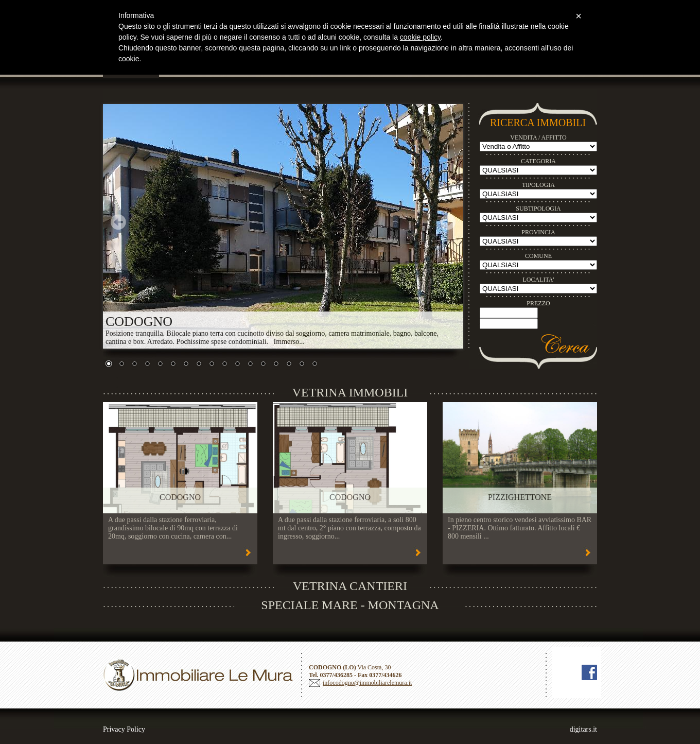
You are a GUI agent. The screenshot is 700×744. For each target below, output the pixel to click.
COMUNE (538, 256)
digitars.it (583, 729)
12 (250, 365)
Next (448, 222)
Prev (118, 222)
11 (237, 365)
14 (276, 365)
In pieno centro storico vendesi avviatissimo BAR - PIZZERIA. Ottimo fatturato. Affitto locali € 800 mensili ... (520, 528)
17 (314, 365)
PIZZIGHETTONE (520, 497)
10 (224, 365)
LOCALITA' (538, 280)
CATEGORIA (538, 161)
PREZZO (538, 303)
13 (263, 365)
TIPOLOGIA (538, 185)
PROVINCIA (538, 232)
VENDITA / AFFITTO (538, 137)
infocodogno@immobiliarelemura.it (367, 683)
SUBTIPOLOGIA (538, 209)
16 (302, 365)
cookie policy (420, 37)
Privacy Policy (124, 729)
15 (289, 365)
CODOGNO (180, 497)
